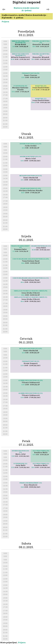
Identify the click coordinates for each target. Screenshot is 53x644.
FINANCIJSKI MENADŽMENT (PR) (20, 247)
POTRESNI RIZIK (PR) (20, 86)
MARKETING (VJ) (41, 99)
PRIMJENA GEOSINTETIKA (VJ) (41, 55)
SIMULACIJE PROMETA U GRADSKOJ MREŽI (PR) (31, 291)
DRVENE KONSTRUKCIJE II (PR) (31, 144)
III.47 (23, 193)
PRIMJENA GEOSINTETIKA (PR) (41, 42)
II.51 (22, 180)
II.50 (24, 353)
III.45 (34, 250)
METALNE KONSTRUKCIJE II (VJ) (31, 176)
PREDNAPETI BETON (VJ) (31, 361)
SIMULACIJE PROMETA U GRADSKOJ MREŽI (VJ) (31, 297)
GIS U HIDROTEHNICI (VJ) (41, 464)
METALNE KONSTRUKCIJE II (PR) (31, 349)
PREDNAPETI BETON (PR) (31, 73)
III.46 (13, 59)
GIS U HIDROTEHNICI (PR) (41, 451)
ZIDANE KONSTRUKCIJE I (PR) (31, 188)
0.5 (14, 46)
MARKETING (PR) (41, 86)
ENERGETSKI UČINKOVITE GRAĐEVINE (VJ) (20, 55)
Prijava (5, 22)
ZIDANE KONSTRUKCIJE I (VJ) (41, 246)
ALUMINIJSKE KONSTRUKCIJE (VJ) (31, 393)
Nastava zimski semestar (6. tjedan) (26, 9)
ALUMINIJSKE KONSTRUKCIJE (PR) (31, 380)
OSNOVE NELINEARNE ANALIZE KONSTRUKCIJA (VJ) (31, 278)
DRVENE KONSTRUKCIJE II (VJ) (31, 156)
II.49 (13, 456)
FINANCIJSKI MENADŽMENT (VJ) (31, 483)
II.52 (23, 77)
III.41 (34, 46)
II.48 (22, 487)
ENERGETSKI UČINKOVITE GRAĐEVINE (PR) (20, 42)
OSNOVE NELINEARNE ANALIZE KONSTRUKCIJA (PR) (31, 259)
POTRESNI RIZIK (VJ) (20, 464)
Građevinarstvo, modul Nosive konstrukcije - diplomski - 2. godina (24, 16)
